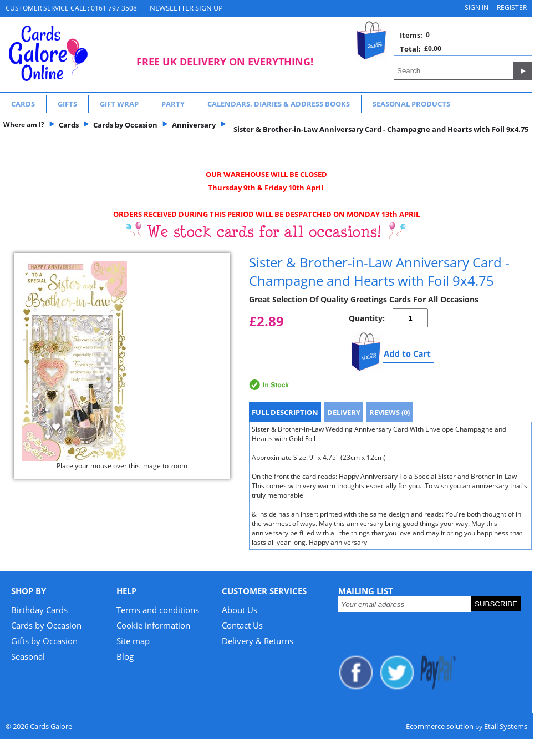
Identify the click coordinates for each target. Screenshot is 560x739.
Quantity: (367, 318)
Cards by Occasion (46, 625)
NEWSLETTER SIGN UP (186, 8)
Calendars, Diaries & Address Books (279, 104)
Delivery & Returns (258, 641)
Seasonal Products (411, 104)
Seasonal (28, 656)
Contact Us (242, 625)
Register (512, 7)
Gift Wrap (119, 104)
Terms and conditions (158, 610)
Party (173, 104)
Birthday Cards (39, 610)
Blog (125, 656)
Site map (133, 641)
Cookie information (153, 625)
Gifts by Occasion (44, 641)
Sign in (477, 7)
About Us (240, 610)
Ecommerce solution (440, 726)
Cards (23, 104)
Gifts (67, 104)
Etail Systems (506, 726)
